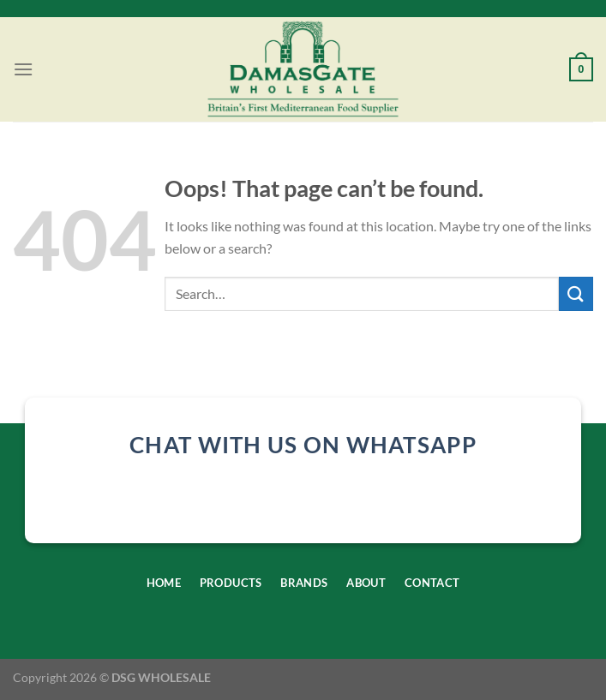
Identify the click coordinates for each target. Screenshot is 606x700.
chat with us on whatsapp (303, 445)
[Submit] (576, 293)
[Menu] (23, 69)
